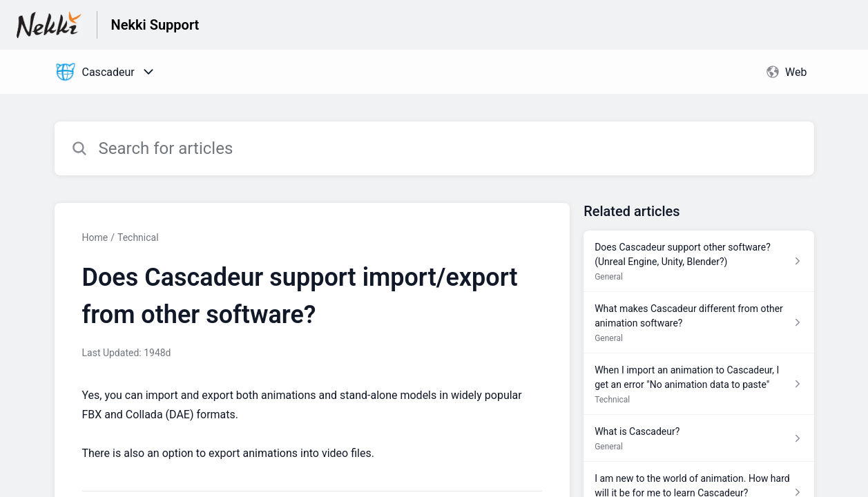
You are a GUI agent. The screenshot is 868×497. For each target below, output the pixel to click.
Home (95, 237)
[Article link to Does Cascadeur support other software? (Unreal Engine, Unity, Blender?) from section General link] (698, 261)
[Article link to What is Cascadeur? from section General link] (698, 438)
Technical (138, 237)
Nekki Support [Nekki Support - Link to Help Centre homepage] (155, 25)
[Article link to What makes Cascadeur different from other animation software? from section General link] (698, 323)
